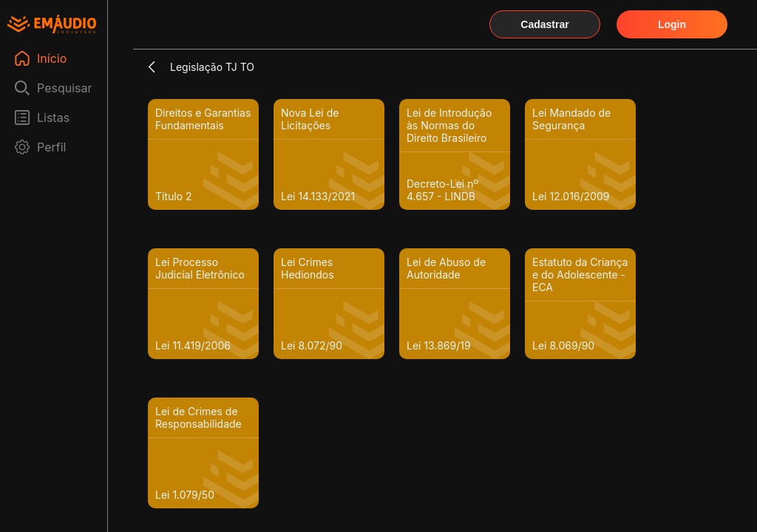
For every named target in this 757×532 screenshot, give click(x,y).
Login (672, 24)
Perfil (51, 147)
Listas (53, 117)
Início (52, 58)
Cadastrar (544, 24)
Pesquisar (65, 88)
